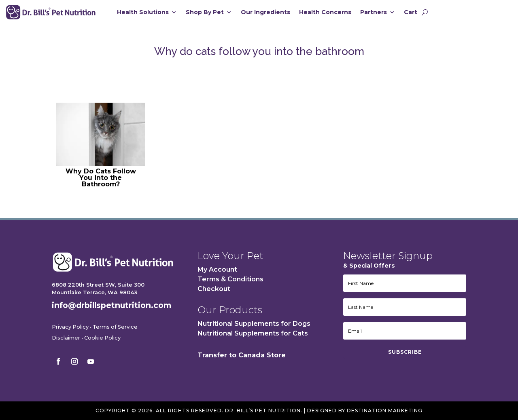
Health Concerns (325, 13)
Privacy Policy (70, 327)
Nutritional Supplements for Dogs (254, 324)
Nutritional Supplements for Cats (253, 333)
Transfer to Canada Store (242, 355)
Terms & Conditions (230, 279)
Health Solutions (143, 13)
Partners (374, 13)
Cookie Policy (102, 338)
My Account (217, 269)
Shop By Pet (205, 13)
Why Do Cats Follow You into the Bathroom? (101, 178)
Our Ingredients (265, 13)
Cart (411, 13)
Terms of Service (115, 327)
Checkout (214, 289)
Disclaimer (66, 338)
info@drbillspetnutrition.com (111, 305)
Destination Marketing (385, 411)
